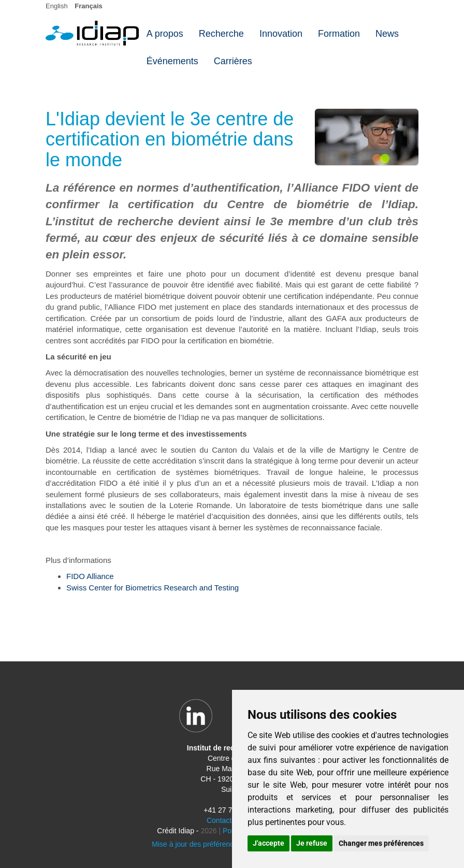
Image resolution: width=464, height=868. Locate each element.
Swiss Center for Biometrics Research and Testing (153, 588)
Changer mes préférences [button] (381, 843)
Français (88, 6)
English (57, 6)
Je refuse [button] (312, 843)
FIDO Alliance (90, 576)
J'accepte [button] (269, 843)
